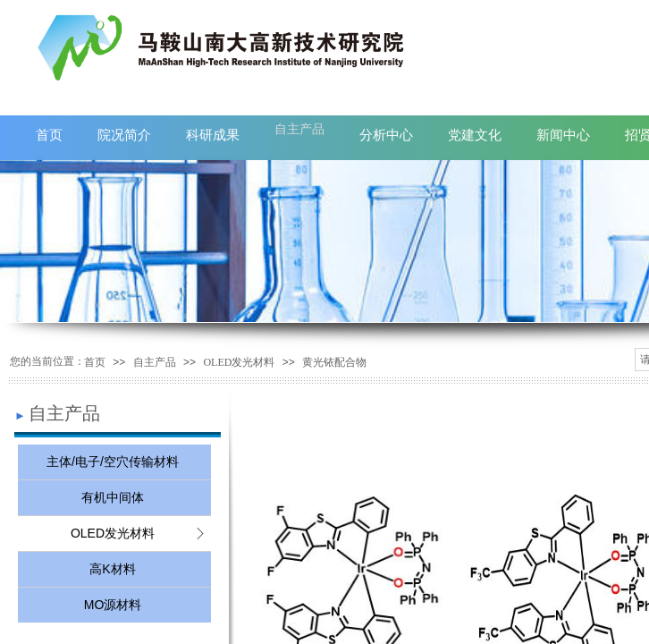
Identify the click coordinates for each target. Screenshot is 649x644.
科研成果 (213, 135)
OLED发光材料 (239, 362)
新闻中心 (563, 135)
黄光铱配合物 (334, 362)
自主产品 (155, 362)
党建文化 (475, 135)
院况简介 (124, 135)
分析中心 (386, 135)
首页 (95, 362)
